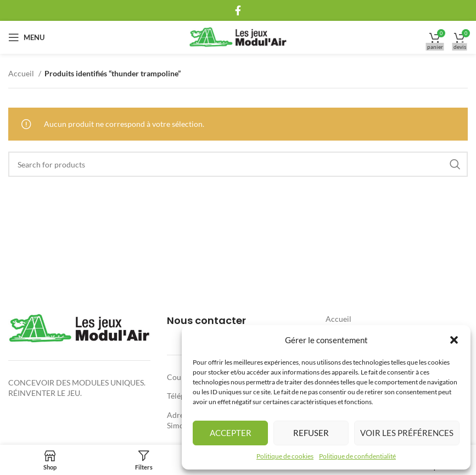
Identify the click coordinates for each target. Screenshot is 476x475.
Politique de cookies (285, 456)
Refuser (311, 433)
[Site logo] (238, 37)
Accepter (231, 433)
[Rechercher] (238, 164)
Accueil (22, 73)
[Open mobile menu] (26, 37)
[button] (454, 340)
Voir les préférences (407, 433)
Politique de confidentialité (357, 456)
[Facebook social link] (238, 10)
